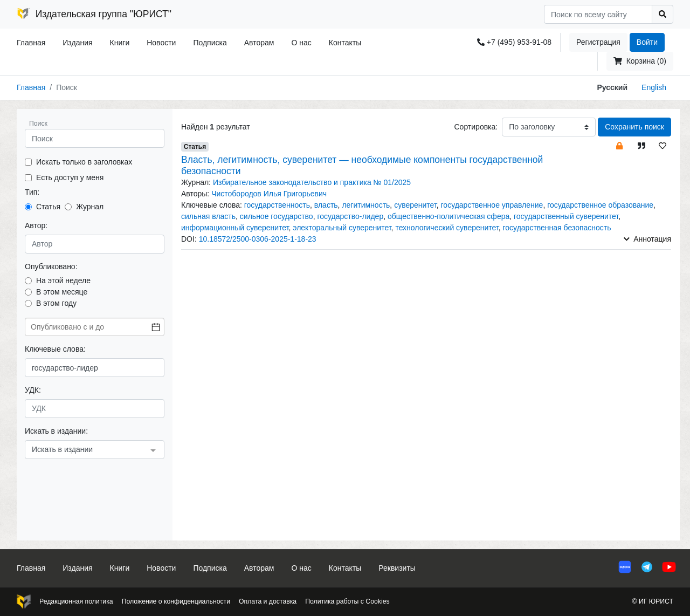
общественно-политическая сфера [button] (448, 216)
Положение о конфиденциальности (176, 601)
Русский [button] (612, 87)
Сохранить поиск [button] (634, 127)
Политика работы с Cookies (347, 601)
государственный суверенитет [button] (566, 216)
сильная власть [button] (208, 216)
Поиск (38, 124)
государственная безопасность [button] (557, 228)
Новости (161, 43)
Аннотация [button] (647, 239)
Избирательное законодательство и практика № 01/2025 (312, 182)
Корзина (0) (640, 61)
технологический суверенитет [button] (447, 228)
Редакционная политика (76, 601)
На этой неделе (63, 280)
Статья (48, 207)
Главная (31, 43)
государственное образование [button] (600, 205)
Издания (77, 43)
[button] (619, 145)
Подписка (210, 43)
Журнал (90, 207)
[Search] (598, 14)
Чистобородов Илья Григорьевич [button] (269, 194)
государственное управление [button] (492, 205)
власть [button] (326, 205)
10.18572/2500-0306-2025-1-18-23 (258, 239)
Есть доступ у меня (70, 177)
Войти (647, 42)
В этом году (56, 303)
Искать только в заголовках (84, 162)
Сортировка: (476, 127)
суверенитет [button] (415, 205)
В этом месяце (62, 292)
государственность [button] (277, 205)
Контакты (345, 43)
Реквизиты (397, 568)
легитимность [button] (366, 205)
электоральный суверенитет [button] (342, 228)
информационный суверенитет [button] (235, 228)
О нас (301, 43)
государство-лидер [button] (350, 216)
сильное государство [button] (277, 216)
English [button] (654, 87)
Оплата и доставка (268, 601)
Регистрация (598, 42)
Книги (120, 43)
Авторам (259, 43)
